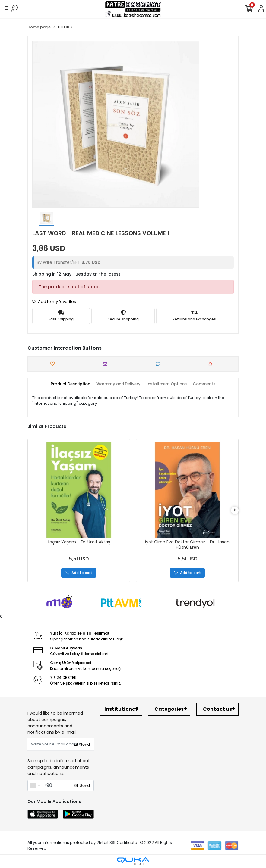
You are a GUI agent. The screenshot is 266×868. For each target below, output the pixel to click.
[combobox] (35, 785)
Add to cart (79, 573)
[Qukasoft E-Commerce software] (133, 861)
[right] (235, 510)
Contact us (217, 709)
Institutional (121, 709)
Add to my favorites (54, 302)
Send (82, 744)
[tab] (70, 384)
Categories (169, 709)
